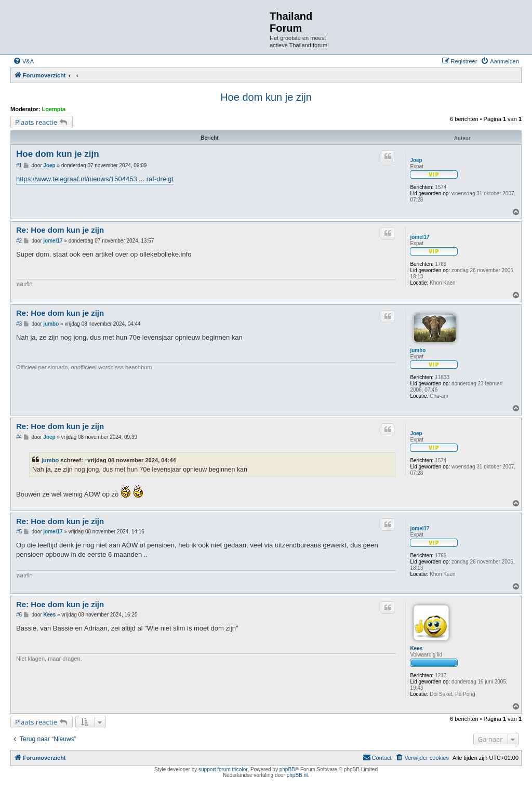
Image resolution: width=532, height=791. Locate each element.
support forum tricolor (223, 769)
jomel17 (420, 237)
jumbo (418, 350)
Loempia (54, 109)
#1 (19, 165)
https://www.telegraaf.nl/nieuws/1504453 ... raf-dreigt (95, 179)
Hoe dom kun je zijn (266, 97)
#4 (19, 437)
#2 (19, 241)
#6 (19, 615)
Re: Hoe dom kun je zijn (60, 230)
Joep (416, 160)
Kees (416, 648)
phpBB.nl (297, 775)
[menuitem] (23, 61)
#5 (19, 532)
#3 (19, 324)
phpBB (287, 769)
